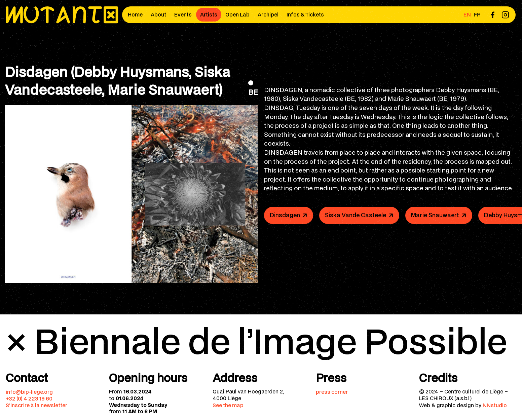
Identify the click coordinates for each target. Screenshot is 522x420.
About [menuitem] (158, 14)
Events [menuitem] (183, 14)
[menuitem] (492, 15)
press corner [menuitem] (332, 392)
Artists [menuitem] (209, 14)
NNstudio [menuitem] (495, 405)
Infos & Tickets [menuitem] (305, 14)
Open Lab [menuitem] (237, 14)
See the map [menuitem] (228, 405)
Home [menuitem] (135, 14)
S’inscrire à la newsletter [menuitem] (36, 405)
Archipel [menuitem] (268, 14)
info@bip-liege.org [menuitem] (29, 392)
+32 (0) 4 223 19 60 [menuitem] (29, 398)
